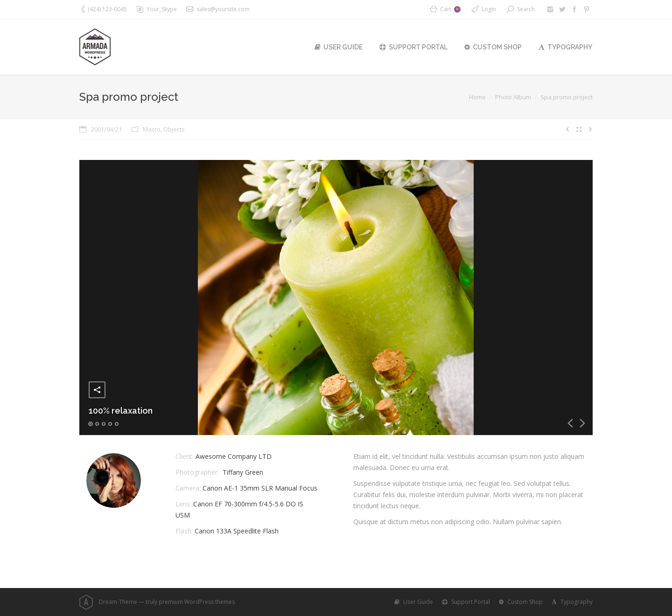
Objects (174, 129)
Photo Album (513, 97)
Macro (152, 129)
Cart (450, 9)
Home (477, 97)
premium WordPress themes (197, 602)
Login (489, 9)
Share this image (97, 390)
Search (526, 9)
